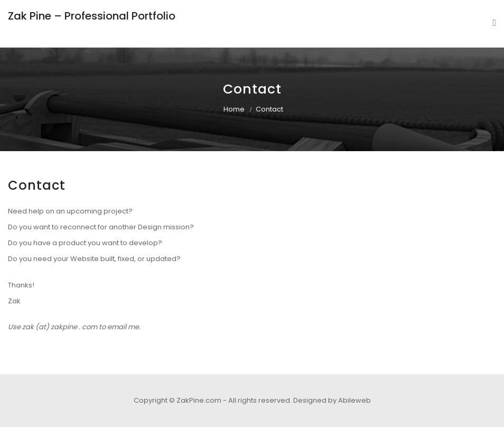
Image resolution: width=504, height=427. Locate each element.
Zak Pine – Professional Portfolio (92, 16)
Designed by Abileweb (332, 400)
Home (234, 109)
